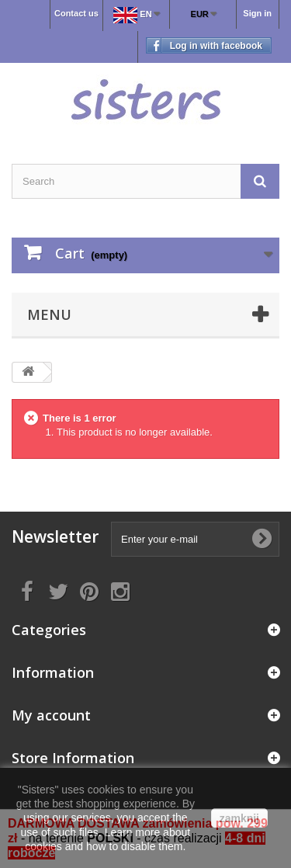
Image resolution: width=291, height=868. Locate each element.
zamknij (239, 818)
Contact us (76, 13)
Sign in (257, 13)
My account (51, 715)
